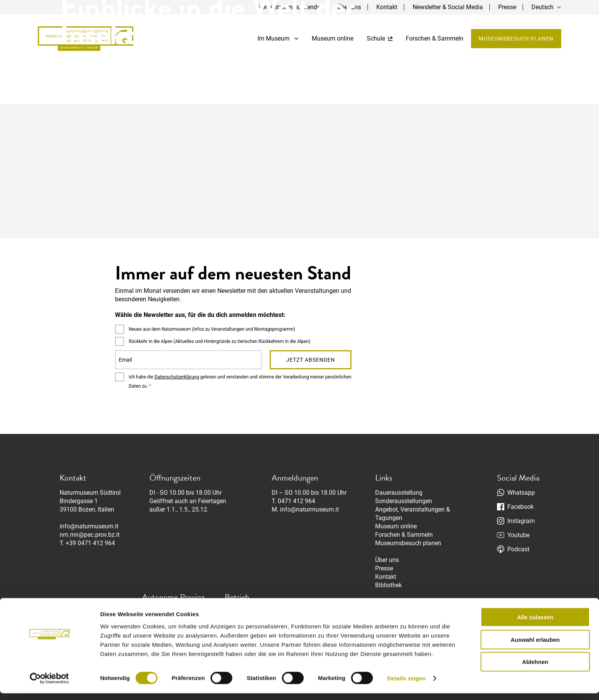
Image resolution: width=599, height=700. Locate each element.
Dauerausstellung (399, 493)
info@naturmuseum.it (89, 526)
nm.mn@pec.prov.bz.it (90, 535)
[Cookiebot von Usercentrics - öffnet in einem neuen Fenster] (49, 685)
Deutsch (542, 7)
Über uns (387, 560)
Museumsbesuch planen (516, 39)
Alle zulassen (535, 624)
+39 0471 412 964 (90, 543)
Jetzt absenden (311, 360)
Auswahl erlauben (535, 646)
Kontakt (386, 577)
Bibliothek (389, 585)
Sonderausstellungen (404, 501)
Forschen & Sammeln (404, 535)
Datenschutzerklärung (177, 377)
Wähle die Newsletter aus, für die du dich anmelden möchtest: (200, 315)
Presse (507, 7)
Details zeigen (406, 685)
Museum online (396, 526)
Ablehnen (535, 668)
